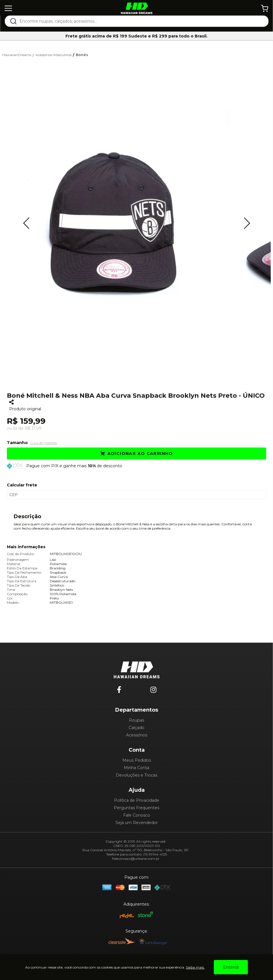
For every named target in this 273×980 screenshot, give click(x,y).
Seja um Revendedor (137, 823)
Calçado (136, 728)
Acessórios (137, 735)
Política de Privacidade (137, 800)
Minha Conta (136, 768)
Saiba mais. (195, 967)
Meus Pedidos (137, 760)
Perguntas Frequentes (136, 808)
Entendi (231, 967)
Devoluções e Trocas (136, 775)
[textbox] (140, 21)
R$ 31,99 (33, 428)
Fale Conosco (137, 815)
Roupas (136, 720)
